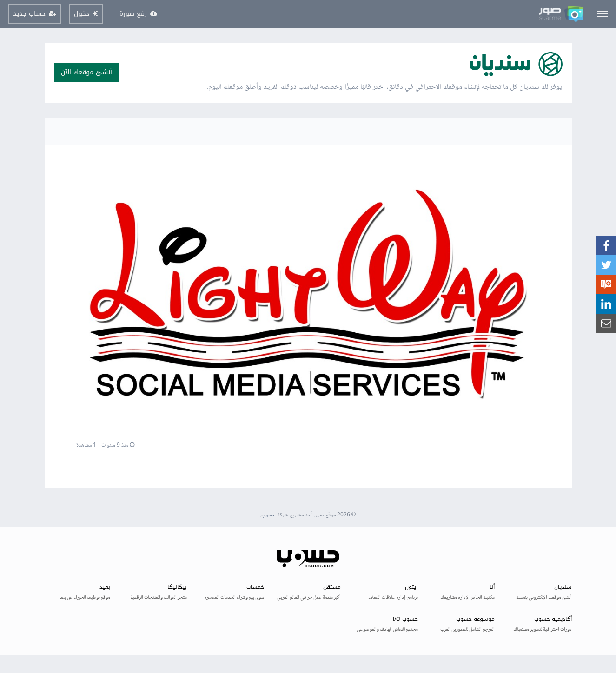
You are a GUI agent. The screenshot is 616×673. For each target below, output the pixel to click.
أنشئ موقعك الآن (86, 72)
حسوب (268, 515)
